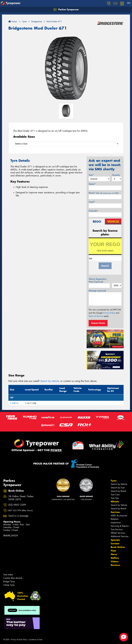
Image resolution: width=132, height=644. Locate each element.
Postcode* (93, 211)
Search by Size (118, 488)
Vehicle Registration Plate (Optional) (97, 280)
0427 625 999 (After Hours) (20, 510)
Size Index (8, 575)
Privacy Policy (109, 313)
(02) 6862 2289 (17, 505)
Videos (115, 561)
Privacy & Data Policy (19, 640)
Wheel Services (118, 533)
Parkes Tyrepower (66, 10)
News (114, 554)
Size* (91, 175)
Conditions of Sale (35, 640)
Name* (92, 184)
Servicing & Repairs (120, 526)
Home (13, 22)
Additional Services (120, 536)
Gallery (115, 558)
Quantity (116, 175)
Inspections (116, 523)
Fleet (113, 551)
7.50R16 (14, 403)
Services (115, 512)
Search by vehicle (50, 381)
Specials (115, 540)
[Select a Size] (66, 144)
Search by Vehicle (119, 484)
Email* (92, 202)
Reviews (115, 565)
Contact (115, 543)
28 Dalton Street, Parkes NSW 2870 (21, 498)
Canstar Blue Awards (13, 578)
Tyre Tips (115, 498)
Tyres (114, 481)
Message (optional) (97, 291)
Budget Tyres (9, 581)
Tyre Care (115, 495)
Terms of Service (96, 316)
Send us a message (18, 516)
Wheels (115, 502)
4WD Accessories (119, 516)
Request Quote (98, 323)
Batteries (115, 519)
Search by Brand (118, 491)
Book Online (118, 547)
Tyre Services (117, 529)
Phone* (104, 193)
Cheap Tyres (9, 585)
